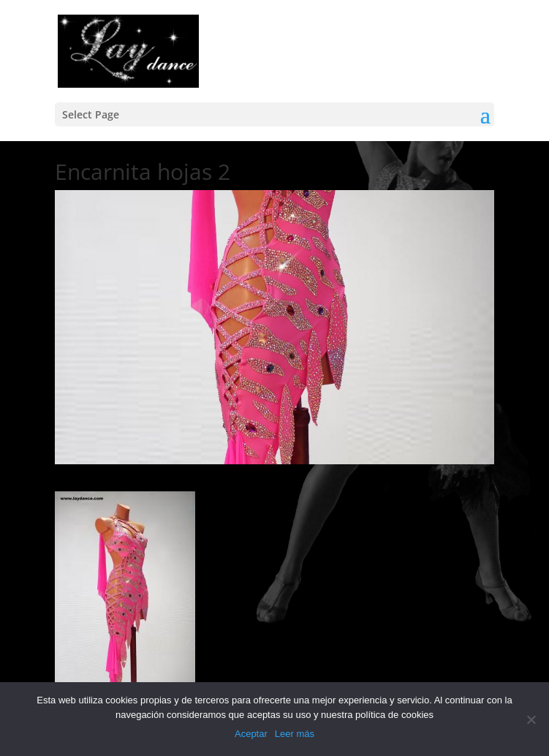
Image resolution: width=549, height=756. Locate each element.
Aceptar (251, 734)
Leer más (295, 734)
